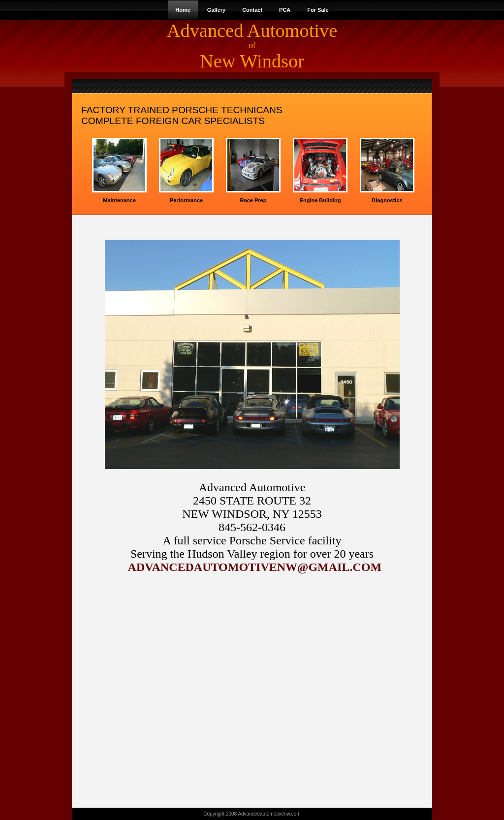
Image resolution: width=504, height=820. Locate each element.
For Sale (318, 10)
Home (183, 10)
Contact (252, 10)
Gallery (216, 10)
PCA (285, 10)
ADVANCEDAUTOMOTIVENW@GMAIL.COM (253, 567)
